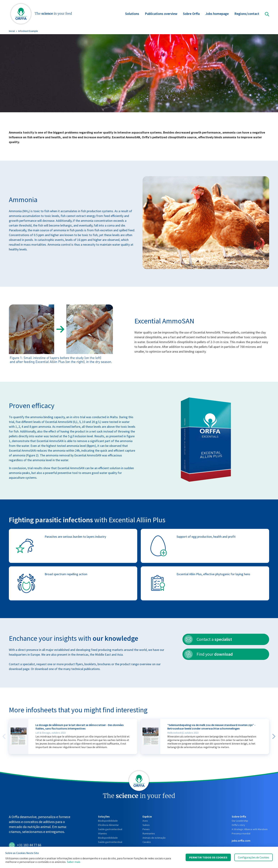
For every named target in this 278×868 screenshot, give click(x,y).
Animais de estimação (154, 838)
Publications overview (161, 14)
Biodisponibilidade (108, 821)
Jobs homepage (217, 14)
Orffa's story (238, 825)
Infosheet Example (28, 31)
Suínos (146, 825)
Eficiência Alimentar (108, 825)
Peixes (146, 829)
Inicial (12, 31)
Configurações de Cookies (254, 857)
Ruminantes (149, 833)
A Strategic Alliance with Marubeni (250, 829)
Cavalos (147, 842)
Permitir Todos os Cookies (208, 857)
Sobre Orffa (191, 14)
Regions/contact (247, 14)
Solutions (132, 14)
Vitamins (102, 833)
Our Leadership (240, 821)
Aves (145, 821)
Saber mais (74, 862)
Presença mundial (241, 833)
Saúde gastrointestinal (110, 829)
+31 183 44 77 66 (25, 845)
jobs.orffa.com (241, 841)
